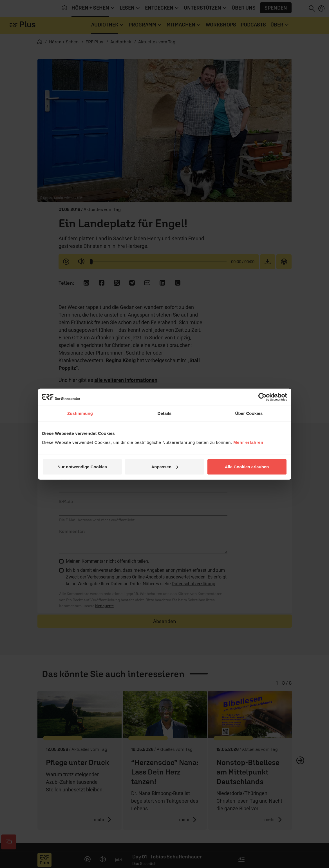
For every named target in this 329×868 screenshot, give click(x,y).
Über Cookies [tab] (249, 413)
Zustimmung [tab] (80, 413)
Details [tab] (165, 413)
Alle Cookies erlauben (247, 467)
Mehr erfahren (248, 442)
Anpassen (165, 467)
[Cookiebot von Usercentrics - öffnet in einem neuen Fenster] (262, 397)
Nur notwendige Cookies (82, 467)
